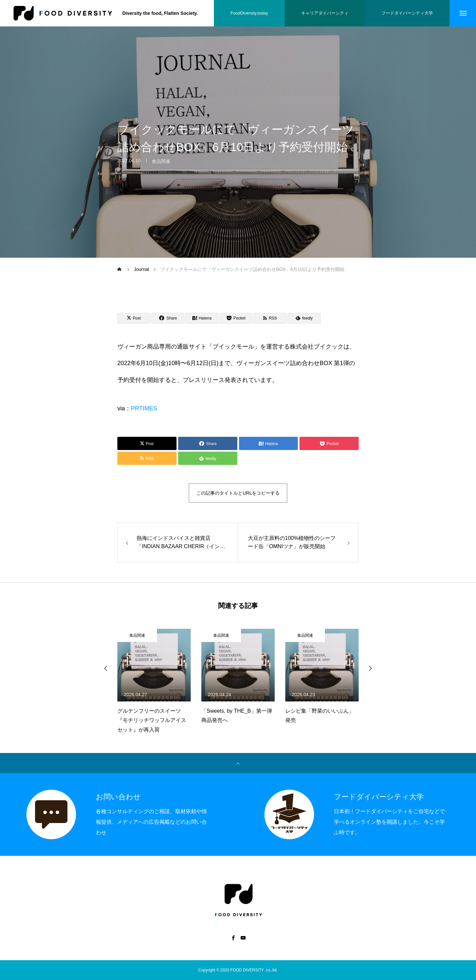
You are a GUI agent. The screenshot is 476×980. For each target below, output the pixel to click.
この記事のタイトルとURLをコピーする (238, 493)
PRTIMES (144, 408)
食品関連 (161, 165)
